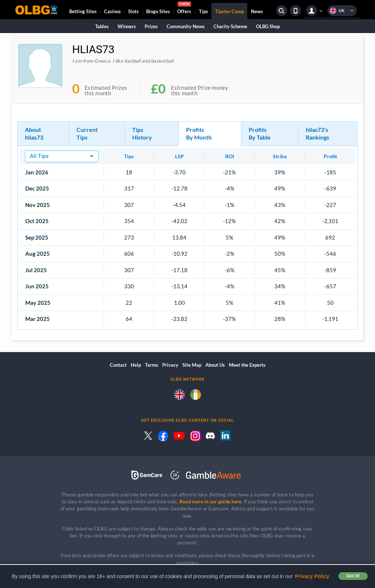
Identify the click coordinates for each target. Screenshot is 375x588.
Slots (133, 11)
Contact (118, 365)
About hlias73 (34, 133)
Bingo (158, 11)
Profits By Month (199, 133)
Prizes (151, 26)
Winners (127, 26)
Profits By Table (260, 133)
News (257, 11)
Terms (152, 365)
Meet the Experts (247, 365)
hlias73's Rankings (318, 133)
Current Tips (87, 133)
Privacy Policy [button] (312, 576)
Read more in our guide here (210, 502)
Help (136, 365)
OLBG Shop (268, 26)
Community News (186, 26)
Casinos (112, 11)
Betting (83, 11)
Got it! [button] (353, 576)
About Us (215, 365)
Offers (184, 9)
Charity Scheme (230, 26)
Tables (102, 26)
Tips (203, 11)
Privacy (170, 365)
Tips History (142, 133)
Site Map (192, 365)
